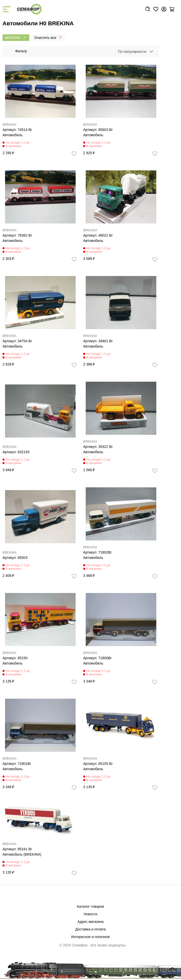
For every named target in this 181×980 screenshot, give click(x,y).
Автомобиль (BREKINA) (22, 854)
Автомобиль (12, 135)
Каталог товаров (91, 906)
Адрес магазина (91, 922)
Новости (91, 914)
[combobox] (135, 52)
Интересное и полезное (91, 937)
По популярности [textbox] (132, 52)
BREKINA (9, 125)
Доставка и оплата (91, 929)
